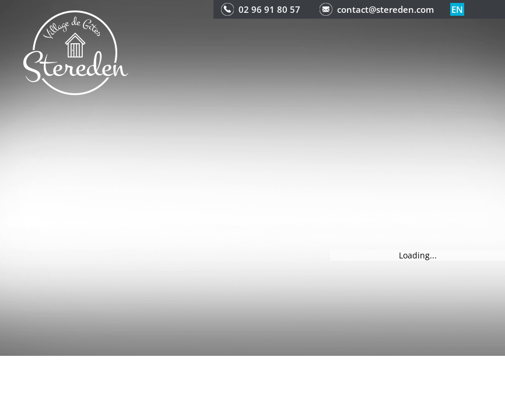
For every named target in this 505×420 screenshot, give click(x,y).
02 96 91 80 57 (269, 9)
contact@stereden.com (385, 9)
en (457, 9)
